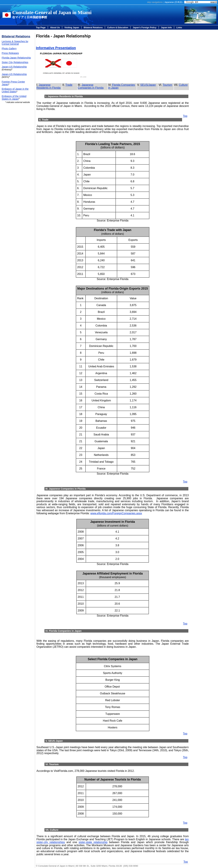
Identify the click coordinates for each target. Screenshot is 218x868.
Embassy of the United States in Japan (14, 98)
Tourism (167, 85)
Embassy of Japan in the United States (15, 90)
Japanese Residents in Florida (48, 86)
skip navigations (155, 2)
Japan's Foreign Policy (145, 27)
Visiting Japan (72, 27)
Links (179, 27)
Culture (183, 85)
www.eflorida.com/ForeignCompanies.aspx (116, 513)
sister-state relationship (93, 842)
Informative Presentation (56, 48)
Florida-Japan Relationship (16, 58)
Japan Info (166, 27)
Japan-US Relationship (14, 67)
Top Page (41, 27)
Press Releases (10, 53)
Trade (69, 85)
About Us (55, 27)
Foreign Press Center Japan (13, 83)
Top (185, 116)
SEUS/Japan (148, 85)
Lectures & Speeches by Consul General (15, 43)
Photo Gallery (9, 49)
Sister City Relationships (15, 62)
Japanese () (173, 2)
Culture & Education (118, 27)
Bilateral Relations (93, 27)
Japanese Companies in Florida (91, 86)
